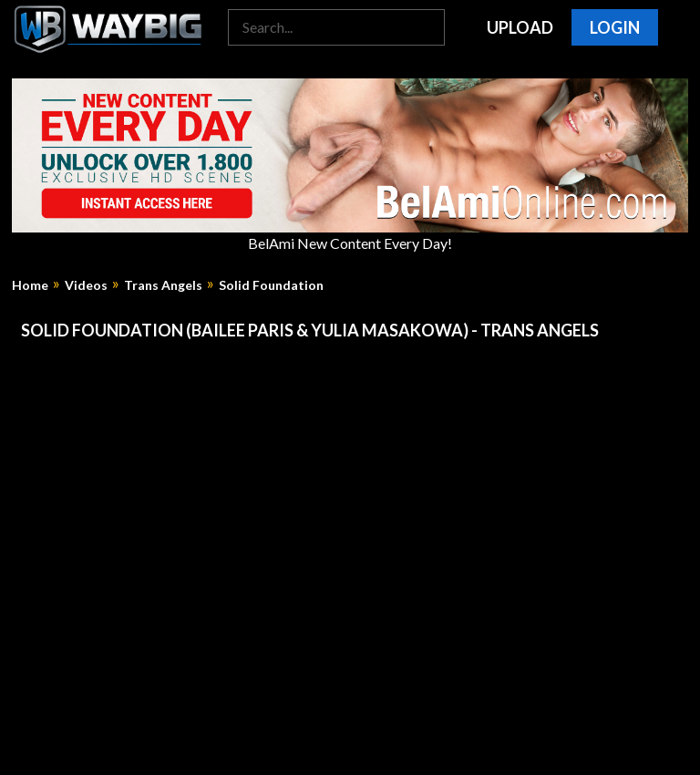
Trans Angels (163, 285)
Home (30, 285)
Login (615, 27)
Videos (86, 285)
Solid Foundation (271, 285)
